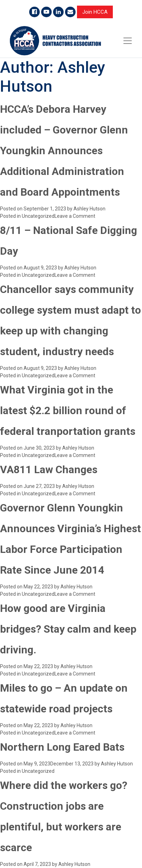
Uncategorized (38, 216)
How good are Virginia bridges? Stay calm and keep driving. (68, 629)
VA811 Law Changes (49, 469)
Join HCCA (95, 12)
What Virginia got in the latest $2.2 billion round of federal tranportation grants (68, 410)
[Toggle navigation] (128, 41)
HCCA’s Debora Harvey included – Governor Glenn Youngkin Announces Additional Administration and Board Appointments (64, 151)
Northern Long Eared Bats (62, 747)
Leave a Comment (75, 216)
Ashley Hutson (89, 209)
